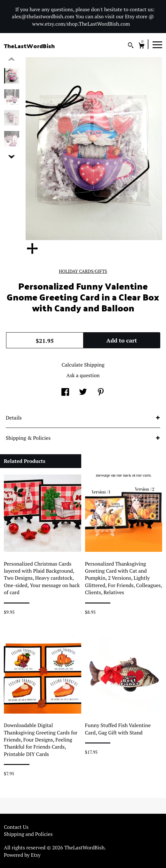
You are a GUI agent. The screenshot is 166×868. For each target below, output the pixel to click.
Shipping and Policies (28, 834)
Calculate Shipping (83, 365)
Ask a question (83, 375)
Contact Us (16, 827)
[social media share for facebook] (65, 393)
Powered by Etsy (22, 855)
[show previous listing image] (12, 59)
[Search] (131, 46)
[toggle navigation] (157, 44)
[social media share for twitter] (83, 393)
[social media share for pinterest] (101, 393)
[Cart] (142, 46)
